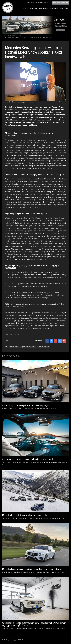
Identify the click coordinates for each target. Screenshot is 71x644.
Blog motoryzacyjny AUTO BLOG (8, 7)
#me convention (44, 347)
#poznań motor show (28, 347)
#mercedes (14, 347)
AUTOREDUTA (60, 3)
